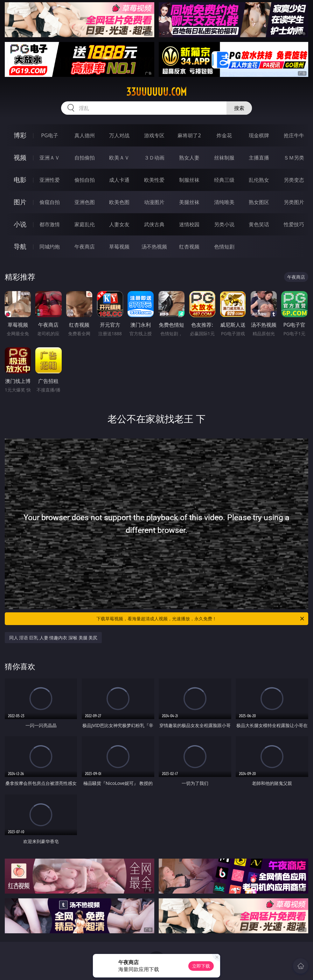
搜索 (239, 108)
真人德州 (85, 135)
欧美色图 (119, 202)
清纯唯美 (224, 202)
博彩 (20, 135)
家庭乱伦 (85, 224)
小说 (20, 224)
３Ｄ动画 (154, 158)
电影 (20, 180)
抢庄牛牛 (294, 135)
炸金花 (224, 135)
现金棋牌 (259, 135)
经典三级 (224, 180)
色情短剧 (224, 247)
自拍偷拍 (85, 158)
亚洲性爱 (50, 180)
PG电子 (49, 135)
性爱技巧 (294, 224)
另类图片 (294, 202)
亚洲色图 (85, 202)
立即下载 (201, 966)
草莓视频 (119, 247)
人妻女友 (119, 224)
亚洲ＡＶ (50, 158)
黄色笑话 (259, 224)
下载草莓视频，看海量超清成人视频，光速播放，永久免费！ (201, 619)
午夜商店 (85, 247)
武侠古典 (154, 224)
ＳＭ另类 (294, 158)
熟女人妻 (189, 158)
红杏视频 (189, 247)
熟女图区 (259, 202)
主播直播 (259, 158)
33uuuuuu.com (156, 92)
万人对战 (119, 135)
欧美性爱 (154, 180)
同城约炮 (50, 247)
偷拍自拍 (85, 180)
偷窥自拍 (50, 202)
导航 (20, 246)
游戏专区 (154, 135)
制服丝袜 (189, 180)
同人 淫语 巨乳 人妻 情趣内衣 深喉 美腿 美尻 (53, 638)
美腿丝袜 (189, 202)
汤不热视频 (154, 247)
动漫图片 (154, 202)
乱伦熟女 (259, 180)
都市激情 (50, 224)
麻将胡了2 (189, 135)
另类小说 (224, 224)
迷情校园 (189, 224)
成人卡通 (119, 180)
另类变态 (294, 180)
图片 (20, 202)
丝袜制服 (224, 158)
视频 (20, 157)
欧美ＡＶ (119, 158)
